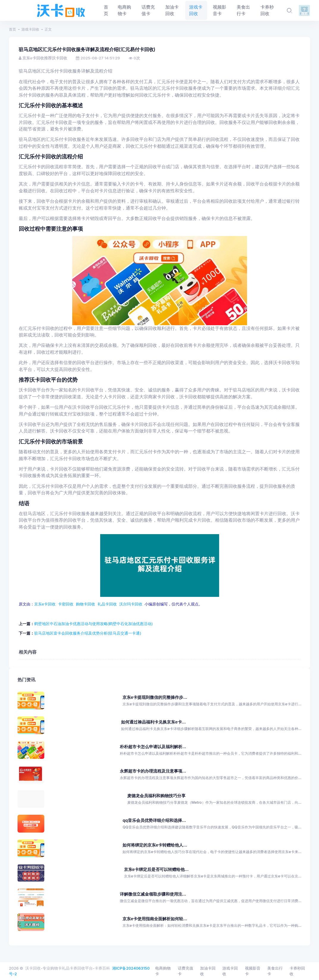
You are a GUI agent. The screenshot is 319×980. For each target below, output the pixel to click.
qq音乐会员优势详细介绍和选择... (154, 820)
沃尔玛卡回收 (131, 604)
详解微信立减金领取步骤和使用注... (153, 894)
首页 (12, 29)
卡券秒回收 (297, 971)
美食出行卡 (275, 971)
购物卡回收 (85, 604)
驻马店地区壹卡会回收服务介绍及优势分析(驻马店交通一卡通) (88, 633)
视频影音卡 (253, 971)
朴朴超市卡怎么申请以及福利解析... (153, 746)
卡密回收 (66, 604)
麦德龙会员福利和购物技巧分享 (156, 796)
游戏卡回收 (30, 29)
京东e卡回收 (45, 604)
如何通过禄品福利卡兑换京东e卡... (153, 722)
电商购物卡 (163, 971)
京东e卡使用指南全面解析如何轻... (155, 919)
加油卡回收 (208, 971)
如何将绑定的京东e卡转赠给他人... (155, 845)
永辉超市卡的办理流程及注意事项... (153, 771)
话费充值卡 (186, 971)
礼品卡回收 (107, 604)
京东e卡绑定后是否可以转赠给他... (156, 869)
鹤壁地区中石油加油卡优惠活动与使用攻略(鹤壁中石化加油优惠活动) (93, 624)
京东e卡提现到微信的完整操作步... (155, 697)
